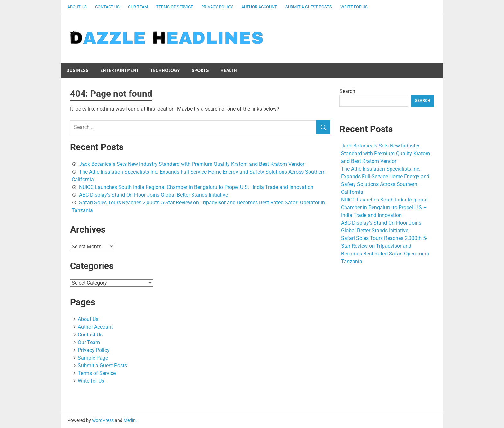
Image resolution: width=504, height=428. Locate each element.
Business (78, 71)
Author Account (259, 7)
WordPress (103, 420)
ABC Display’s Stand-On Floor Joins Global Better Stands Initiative (153, 195)
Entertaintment (120, 71)
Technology (165, 71)
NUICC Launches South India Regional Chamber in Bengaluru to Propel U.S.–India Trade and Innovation (196, 187)
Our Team (138, 7)
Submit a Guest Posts (309, 7)
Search (347, 91)
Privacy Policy (217, 7)
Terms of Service (175, 7)
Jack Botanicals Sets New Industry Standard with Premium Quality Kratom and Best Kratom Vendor (192, 164)
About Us (77, 7)
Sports (200, 71)
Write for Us (354, 7)
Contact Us (107, 7)
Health (229, 71)
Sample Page (93, 358)
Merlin (130, 420)
